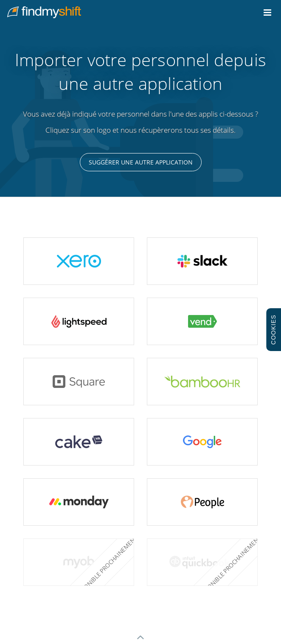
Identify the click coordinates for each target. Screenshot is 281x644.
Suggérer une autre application (141, 162)
